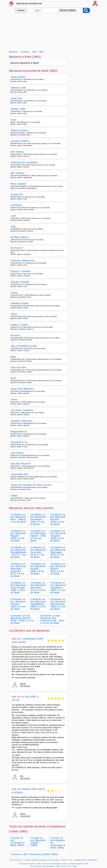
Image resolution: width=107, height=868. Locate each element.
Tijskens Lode (18, 88)
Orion (14, 120)
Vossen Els (17, 194)
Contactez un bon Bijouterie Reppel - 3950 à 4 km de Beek (18, 536)
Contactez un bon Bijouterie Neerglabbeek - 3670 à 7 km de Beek (18, 552)
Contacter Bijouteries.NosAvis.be (36, 860)
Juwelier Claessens (21, 421)
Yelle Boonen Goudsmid (24, 162)
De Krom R (17, 248)
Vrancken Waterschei (22, 261)
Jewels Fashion (19, 130)
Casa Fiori (16, 98)
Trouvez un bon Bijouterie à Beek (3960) (38, 841)
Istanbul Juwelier (20, 282)
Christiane (16, 205)
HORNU (18, 792)
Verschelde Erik (19, 474)
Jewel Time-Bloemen (22, 389)
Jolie (13, 226)
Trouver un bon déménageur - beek (54, 864)
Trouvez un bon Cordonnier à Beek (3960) (34, 854)
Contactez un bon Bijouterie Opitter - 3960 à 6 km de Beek (38, 536)
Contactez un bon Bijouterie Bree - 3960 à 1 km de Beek (18, 518)
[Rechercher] (86, 10)
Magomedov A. (19, 431)
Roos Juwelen (18, 184)
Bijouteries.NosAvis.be (29, 3)
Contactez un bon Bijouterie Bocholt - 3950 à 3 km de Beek (58, 519)
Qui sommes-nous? (16, 860)
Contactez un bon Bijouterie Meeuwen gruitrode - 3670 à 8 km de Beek (18, 570)
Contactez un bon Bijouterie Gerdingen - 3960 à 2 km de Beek (38, 519)
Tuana (14, 293)
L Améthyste (28, 639)
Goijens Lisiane (19, 325)
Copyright (77, 860)
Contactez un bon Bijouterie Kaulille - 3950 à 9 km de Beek (38, 569)
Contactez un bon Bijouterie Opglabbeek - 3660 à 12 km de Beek (38, 604)
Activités (21, 10)
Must (13, 378)
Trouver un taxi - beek (68, 866)
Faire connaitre (54, 860)
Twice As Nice (18, 367)
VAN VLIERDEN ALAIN (24, 346)
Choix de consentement (89, 860)
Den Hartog (17, 152)
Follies (14, 496)
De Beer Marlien (20, 237)
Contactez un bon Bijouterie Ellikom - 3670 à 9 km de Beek (58, 569)
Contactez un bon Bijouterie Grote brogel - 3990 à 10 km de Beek (18, 588)
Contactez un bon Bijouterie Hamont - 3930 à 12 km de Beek (18, 604)
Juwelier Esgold (19, 303)
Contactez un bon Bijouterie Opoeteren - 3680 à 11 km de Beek (58, 588)
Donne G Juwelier (21, 271)
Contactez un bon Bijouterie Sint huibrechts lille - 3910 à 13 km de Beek (52, 619)
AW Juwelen (17, 173)
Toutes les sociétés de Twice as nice (31, 485)
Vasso (14, 314)
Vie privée (64, 860)
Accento (15, 335)
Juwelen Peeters (20, 141)
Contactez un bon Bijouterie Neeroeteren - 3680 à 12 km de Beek (58, 604)
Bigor (13, 357)
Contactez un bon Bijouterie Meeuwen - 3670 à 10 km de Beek (38, 588)
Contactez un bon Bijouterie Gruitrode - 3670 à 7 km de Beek (38, 552)
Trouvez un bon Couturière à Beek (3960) (17, 841)
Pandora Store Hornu (33, 789)
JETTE (15, 700)
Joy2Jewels (17, 453)
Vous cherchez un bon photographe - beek (45, 866)
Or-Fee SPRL (29, 697)
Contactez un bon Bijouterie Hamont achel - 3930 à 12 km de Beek (22, 619)
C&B (13, 216)
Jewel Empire (18, 77)
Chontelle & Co (19, 442)
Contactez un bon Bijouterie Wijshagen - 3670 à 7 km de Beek (58, 552)
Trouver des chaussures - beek (29, 864)
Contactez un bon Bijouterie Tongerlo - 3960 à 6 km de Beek (58, 536)
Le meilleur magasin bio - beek (78, 864)
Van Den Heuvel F (21, 464)
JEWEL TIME (18, 109)
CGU (71, 860)
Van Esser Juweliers (22, 410)
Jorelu (14, 399)
